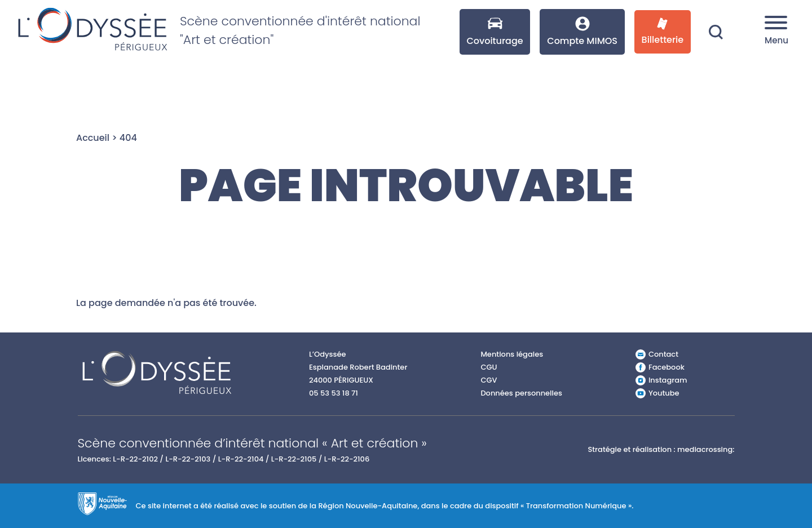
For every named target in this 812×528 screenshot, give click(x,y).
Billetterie (663, 32)
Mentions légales (512, 354)
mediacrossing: (706, 449)
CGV (489, 380)
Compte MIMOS (582, 32)
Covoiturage (495, 32)
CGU (489, 367)
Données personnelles (521, 393)
